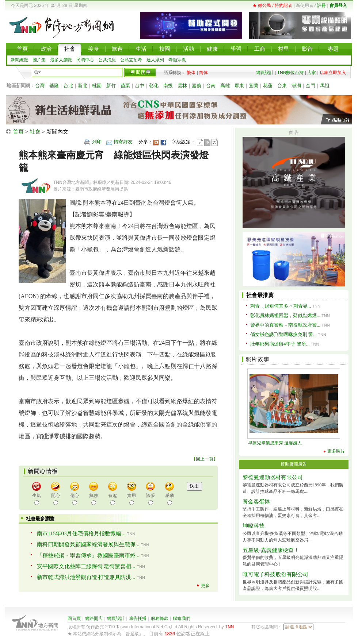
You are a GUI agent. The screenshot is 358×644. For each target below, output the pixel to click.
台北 (68, 86)
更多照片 (336, 451)
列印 (97, 142)
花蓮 (268, 86)
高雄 (225, 86)
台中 (140, 86)
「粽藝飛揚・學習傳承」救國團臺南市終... (88, 555)
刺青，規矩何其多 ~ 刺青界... (281, 306)
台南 (211, 86)
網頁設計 (265, 73)
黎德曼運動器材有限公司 (273, 477)
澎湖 (296, 86)
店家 (312, 73)
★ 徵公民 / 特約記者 (272, 5)
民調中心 (85, 60)
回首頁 (74, 618)
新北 (83, 86)
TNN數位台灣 (291, 73)
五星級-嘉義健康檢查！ (271, 550)
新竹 (111, 86)
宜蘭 (254, 86)
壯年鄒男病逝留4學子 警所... (280, 344)
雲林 (182, 86)
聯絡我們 (182, 618)
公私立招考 (131, 60)
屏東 (239, 86)
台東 (282, 86)
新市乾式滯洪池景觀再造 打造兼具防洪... (86, 577)
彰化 (154, 86)
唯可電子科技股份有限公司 (275, 574)
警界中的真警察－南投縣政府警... (285, 325)
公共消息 (107, 60)
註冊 (321, 5)
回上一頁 (205, 459)
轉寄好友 (123, 142)
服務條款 (160, 618)
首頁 (18, 132)
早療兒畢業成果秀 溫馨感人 (275, 443)
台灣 (40, 86)
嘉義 (197, 86)
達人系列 (155, 60)
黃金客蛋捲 (256, 502)
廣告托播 (138, 618)
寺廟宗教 (177, 60)
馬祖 (325, 86)
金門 (311, 86)
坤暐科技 (254, 526)
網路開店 (94, 618)
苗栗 (125, 86)
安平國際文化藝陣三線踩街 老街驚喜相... (86, 566)
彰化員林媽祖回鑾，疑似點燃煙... (285, 315)
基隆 (54, 86)
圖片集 (39, 60)
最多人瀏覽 (61, 60)
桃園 (97, 86)
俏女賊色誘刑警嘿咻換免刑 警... (283, 334)
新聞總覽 (19, 60)
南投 (168, 86)
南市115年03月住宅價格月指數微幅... (81, 533)
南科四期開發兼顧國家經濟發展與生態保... (88, 544)
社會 (35, 132)
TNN (230, 627)
